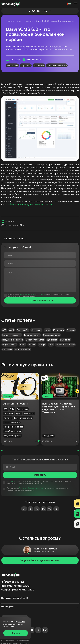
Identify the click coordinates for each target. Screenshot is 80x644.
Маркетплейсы (9, 345)
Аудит (47, 330)
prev (2, 450)
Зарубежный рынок (65, 345)
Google (42, 345)
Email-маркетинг (32, 335)
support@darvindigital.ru (18, 590)
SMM (12, 330)
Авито (22, 345)
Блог (19, 21)
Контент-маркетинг (12, 335)
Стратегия (26, 65)
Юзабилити (39, 65)
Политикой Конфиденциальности (33, 294)
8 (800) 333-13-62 (38, 11)
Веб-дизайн (12, 65)
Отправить (40, 475)
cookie (22, 621)
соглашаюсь (13, 481)
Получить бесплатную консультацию (40, 560)
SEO (4, 330)
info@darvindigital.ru (15, 586)
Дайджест (52, 340)
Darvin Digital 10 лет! (15, 404)
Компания (7, 349)
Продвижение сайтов (57, 65)
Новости (29, 21)
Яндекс (32, 345)
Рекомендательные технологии (15, 641)
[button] (39, 441)
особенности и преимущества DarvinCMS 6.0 (29, 204)
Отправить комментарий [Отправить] (40, 300)
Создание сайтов (52, 335)
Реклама (71, 330)
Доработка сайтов (35, 340)
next (78, 450)
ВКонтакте (65, 340)
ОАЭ (51, 345)
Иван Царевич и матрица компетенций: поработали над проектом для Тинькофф (59, 408)
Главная (10, 21)
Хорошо (16, 633)
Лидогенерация (23, 349)
